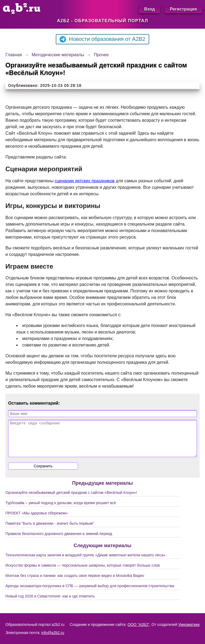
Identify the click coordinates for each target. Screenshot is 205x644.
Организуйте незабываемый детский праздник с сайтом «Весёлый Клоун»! (71, 499)
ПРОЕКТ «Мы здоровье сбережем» (37, 520)
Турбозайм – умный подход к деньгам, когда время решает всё (61, 509)
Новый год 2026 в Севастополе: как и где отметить (50, 603)
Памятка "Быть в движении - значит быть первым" (50, 530)
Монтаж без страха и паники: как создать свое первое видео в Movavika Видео (75, 582)
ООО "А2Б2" (139, 625)
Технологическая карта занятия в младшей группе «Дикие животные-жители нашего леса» (85, 562)
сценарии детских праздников (85, 181)
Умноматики (189, 625)
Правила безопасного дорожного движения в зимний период (59, 540)
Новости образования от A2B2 (102, 39)
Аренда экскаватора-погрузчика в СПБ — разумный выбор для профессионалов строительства (90, 592)
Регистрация (183, 9)
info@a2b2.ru (53, 633)
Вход (149, 9)
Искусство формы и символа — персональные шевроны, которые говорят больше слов (83, 572)
